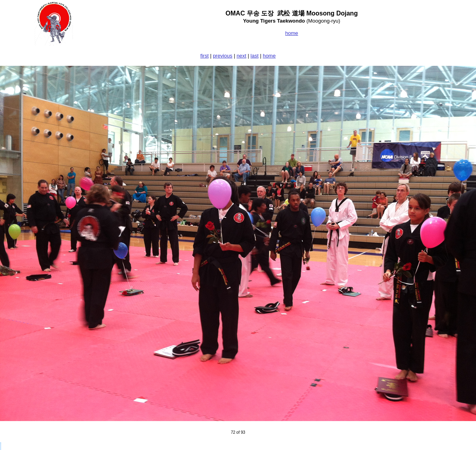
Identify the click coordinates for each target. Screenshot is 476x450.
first (204, 56)
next (241, 56)
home (269, 56)
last (255, 56)
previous (223, 56)
